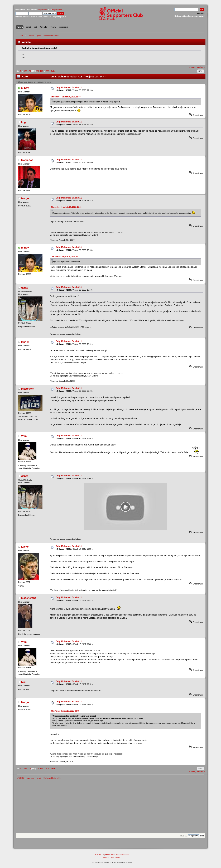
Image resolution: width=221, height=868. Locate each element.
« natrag (192, 67)
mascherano (29, 598)
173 (29, 71)
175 (38, 71)
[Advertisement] (110, 807)
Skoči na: (184, 836)
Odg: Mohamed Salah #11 (69, 87)
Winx (24, 436)
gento (25, 288)
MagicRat (27, 160)
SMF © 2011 (110, 855)
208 (48, 71)
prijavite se (43, 10)
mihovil (26, 88)
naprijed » (201, 67)
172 (25, 71)
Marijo (25, 198)
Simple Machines (122, 855)
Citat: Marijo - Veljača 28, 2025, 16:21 (66, 257)
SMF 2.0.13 (99, 855)
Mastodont (28, 389)
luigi (24, 122)
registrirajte (57, 10)
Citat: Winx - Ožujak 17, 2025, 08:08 (65, 711)
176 (42, 71)
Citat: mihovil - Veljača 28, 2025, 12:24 (66, 207)
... (23, 71)
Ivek (24, 682)
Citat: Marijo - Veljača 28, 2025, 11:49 (66, 97)
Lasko (25, 547)
